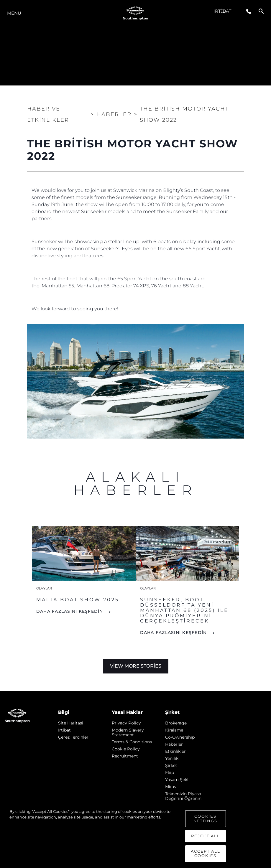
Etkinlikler (175, 751)
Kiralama (174, 730)
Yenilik (172, 758)
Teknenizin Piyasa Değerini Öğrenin (183, 796)
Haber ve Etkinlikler (48, 114)
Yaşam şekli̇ (177, 780)
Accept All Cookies (206, 857)
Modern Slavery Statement (128, 732)
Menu (14, 13)
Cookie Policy (126, 749)
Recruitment (125, 756)
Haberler (174, 744)
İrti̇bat (222, 11)
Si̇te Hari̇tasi (71, 723)
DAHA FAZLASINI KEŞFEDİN (70, 611)
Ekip (170, 773)
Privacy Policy (126, 723)
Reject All (206, 839)
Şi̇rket (171, 765)
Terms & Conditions (132, 742)
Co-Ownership (180, 737)
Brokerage (176, 723)
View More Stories (136, 666)
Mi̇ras (171, 787)
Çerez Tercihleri (74, 737)
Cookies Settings (206, 822)
